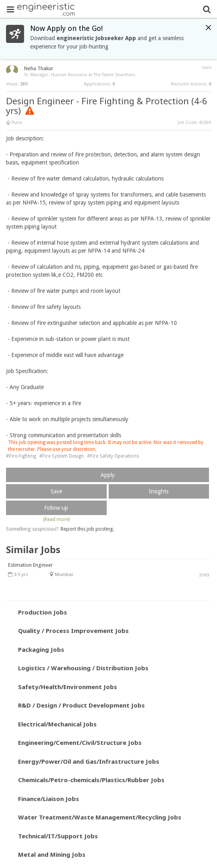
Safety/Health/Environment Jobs (68, 687)
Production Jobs (43, 612)
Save (56, 491)
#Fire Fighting (21, 456)
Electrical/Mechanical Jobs (57, 724)
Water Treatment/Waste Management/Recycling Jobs (100, 817)
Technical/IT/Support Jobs (58, 836)
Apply (108, 475)
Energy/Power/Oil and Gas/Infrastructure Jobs (89, 761)
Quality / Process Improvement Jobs (73, 631)
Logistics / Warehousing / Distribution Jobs (83, 668)
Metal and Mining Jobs (52, 854)
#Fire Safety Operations (113, 456)
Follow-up (56, 508)
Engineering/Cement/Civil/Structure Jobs (80, 742)
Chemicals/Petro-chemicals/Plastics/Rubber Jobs (91, 780)
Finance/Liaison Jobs (49, 799)
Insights (159, 491)
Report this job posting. (87, 529)
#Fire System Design (62, 456)
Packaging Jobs (41, 649)
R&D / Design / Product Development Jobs (81, 705)
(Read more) (56, 519)
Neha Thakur (39, 68)
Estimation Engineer (30, 565)
